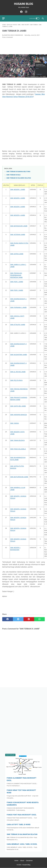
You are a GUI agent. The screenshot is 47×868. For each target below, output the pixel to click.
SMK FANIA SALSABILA (18, 449)
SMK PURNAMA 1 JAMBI (18, 307)
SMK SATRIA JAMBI (17, 254)
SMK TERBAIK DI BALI (13, 175)
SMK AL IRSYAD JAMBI (18, 372)
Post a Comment (8, 37)
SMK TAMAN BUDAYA (17, 440)
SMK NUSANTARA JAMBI (19, 355)
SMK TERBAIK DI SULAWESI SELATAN (19, 178)
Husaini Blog (24, 4)
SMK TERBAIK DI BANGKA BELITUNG (18, 172)
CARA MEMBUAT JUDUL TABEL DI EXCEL (22, 844)
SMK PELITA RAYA (16, 380)
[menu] (5, 18)
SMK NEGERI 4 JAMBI (18, 215)
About (22, 861)
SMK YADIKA (15, 423)
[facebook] (21, 12)
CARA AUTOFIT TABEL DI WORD (19, 825)
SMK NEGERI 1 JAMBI (18, 190)
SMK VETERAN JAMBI (18, 235)
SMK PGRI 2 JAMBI (17, 290)
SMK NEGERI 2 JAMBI (18, 198)
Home (16, 861)
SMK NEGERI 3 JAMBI (18, 207)
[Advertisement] (23, 124)
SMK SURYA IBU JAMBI (18, 406)
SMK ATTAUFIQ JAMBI (18, 325)
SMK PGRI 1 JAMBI (17, 282)
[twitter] (18, 619)
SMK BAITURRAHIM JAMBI (19, 477)
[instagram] (26, 12)
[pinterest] (29, 619)
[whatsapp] (40, 619)
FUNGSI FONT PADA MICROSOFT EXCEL (22, 815)
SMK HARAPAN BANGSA (19, 415)
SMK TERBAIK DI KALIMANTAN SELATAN (22, 834)
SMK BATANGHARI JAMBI (19, 226)
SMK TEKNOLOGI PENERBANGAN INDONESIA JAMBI (16, 275)
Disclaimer (29, 861)
